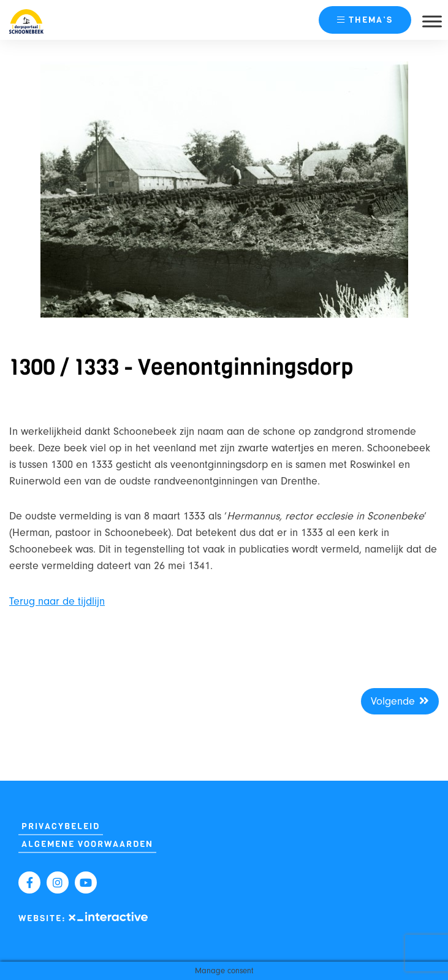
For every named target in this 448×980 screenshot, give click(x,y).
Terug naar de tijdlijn (57, 601)
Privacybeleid (61, 826)
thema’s (365, 20)
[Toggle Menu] (432, 21)
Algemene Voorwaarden (87, 844)
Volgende (400, 701)
